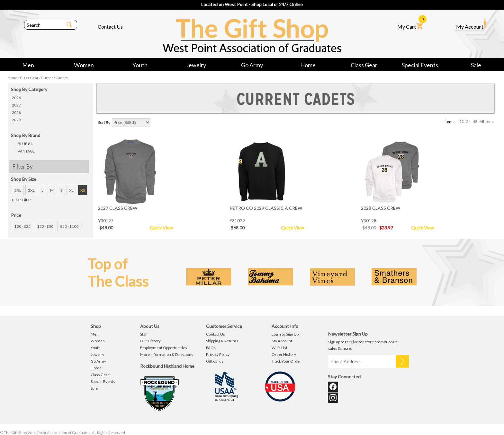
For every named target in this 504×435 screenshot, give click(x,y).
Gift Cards (215, 361)
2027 (16, 105)
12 (462, 121)
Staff (144, 334)
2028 (16, 112)
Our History (150, 341)
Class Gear (364, 65)
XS (83, 190)
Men (28, 65)
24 (468, 121)
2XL (18, 190)
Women (84, 65)
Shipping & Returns (222, 341)
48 (475, 121)
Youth (140, 65)
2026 (16, 98)
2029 (16, 120)
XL (71, 190)
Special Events (420, 65)
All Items (487, 121)
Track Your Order (286, 361)
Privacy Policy (218, 354)
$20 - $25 (22, 226)
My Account (471, 24)
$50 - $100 (69, 226)
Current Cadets (54, 78)
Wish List (279, 348)
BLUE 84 (25, 144)
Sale (476, 65)
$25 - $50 (45, 226)
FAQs (211, 348)
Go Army (252, 65)
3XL (31, 190)
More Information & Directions (167, 354)
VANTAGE (26, 151)
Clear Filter (22, 200)
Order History (284, 354)
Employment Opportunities (164, 348)
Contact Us (110, 27)
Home (308, 65)
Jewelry (196, 65)
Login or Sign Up (285, 334)
